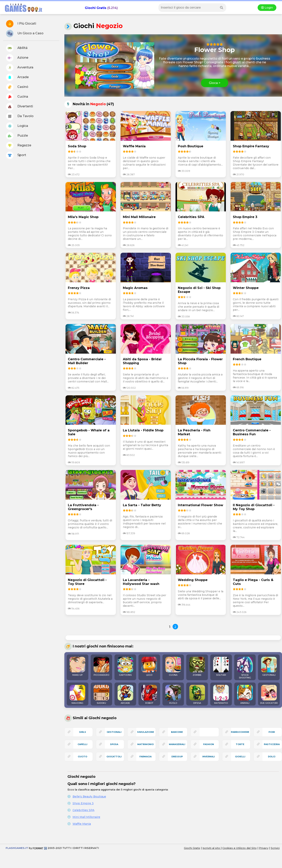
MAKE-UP (77, 667)
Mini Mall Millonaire (86, 817)
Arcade (17, 77)
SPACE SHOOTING (245, 668)
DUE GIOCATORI (269, 695)
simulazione (146, 732)
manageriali (177, 744)
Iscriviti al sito (212, 848)
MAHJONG (77, 695)
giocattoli (114, 757)
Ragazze (19, 146)
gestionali (114, 732)
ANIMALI (245, 695)
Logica (17, 126)
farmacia (145, 757)
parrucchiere (240, 732)
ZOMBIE (197, 667)
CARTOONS (125, 667)
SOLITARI (221, 667)
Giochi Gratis (96, 8)
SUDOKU (101, 695)
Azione (17, 58)
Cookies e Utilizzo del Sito (239, 848)
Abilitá (17, 48)
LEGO (149, 667)
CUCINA (173, 667)
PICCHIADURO (101, 667)
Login (267, 8)
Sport (16, 155)
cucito (82, 757)
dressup (177, 757)
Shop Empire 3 (83, 803)
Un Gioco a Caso (25, 34)
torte (240, 744)
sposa (114, 744)
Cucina (17, 97)
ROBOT (149, 695)
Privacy (264, 848)
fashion (209, 744)
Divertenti (20, 107)
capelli (82, 744)
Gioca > (215, 83)
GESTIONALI (269, 667)
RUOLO (173, 695)
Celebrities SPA (83, 810)
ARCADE (125, 695)
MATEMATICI (221, 695)
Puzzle (17, 136)
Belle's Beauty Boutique (89, 796)
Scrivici (275, 848)
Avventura (20, 68)
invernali (209, 757)
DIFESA (197, 695)
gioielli (240, 757)
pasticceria (272, 744)
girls (82, 732)
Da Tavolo (20, 116)
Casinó (17, 87)
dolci (272, 757)
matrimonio (145, 744)
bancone (177, 732)
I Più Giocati (21, 24)
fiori (272, 732)
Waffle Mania (82, 824)
